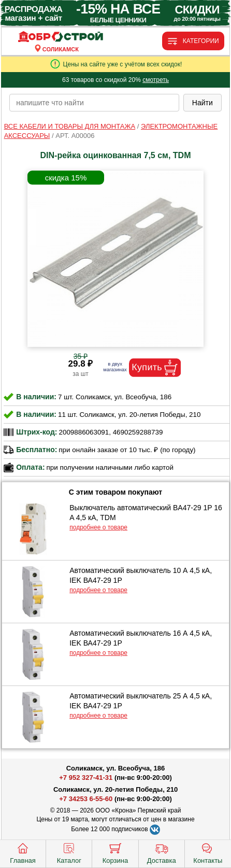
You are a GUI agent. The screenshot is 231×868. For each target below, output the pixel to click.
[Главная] (61, 37)
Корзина (116, 852)
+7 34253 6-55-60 (86, 799)
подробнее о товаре (98, 527)
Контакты (208, 852)
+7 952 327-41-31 (86, 778)
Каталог (69, 852)
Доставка (162, 852)
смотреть (156, 80)
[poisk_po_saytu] (94, 103)
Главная (23, 852)
